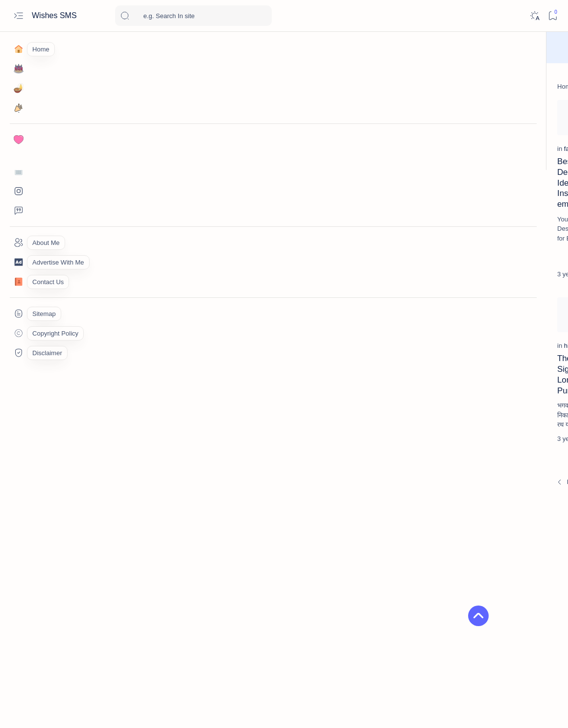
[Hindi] (469, 450)
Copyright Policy (443, 666)
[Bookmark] (553, 16)
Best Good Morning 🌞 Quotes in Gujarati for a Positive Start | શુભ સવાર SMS (495, 295)
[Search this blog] (193, 16)
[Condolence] (479, 324)
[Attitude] (524, 612)
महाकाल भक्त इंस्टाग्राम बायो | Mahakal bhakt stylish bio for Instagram (487, 473)
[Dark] (534, 16)
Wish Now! (328, 48)
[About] (18, 243)
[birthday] (477, 193)
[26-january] (524, 539)
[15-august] (453, 539)
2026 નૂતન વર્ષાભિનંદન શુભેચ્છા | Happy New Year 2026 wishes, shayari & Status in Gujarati (491, 421)
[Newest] (59, 483)
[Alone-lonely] (524, 588)
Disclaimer (491, 666)
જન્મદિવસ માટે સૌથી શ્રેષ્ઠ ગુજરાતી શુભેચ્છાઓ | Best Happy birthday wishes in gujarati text (493, 216)
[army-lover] (453, 612)
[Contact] (18, 282)
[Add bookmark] (148, 110)
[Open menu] (18, 16)
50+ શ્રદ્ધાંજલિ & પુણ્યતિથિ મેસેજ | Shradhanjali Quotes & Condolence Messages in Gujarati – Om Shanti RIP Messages (495, 358)
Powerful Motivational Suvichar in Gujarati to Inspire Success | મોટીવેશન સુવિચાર (343, 200)
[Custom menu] (18, 314)
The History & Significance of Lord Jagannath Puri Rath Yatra (100, 381)
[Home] (18, 49)
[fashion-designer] (78, 176)
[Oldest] (381, 483)
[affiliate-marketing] (453, 563)
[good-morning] (316, 176)
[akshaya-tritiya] (453, 588)
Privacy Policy (535, 666)
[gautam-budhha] (198, 176)
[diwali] (474, 398)
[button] (441, 635)
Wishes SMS (55, 15)
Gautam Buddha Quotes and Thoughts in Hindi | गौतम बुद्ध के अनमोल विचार (223, 200)
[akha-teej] (524, 563)
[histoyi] (63, 358)
